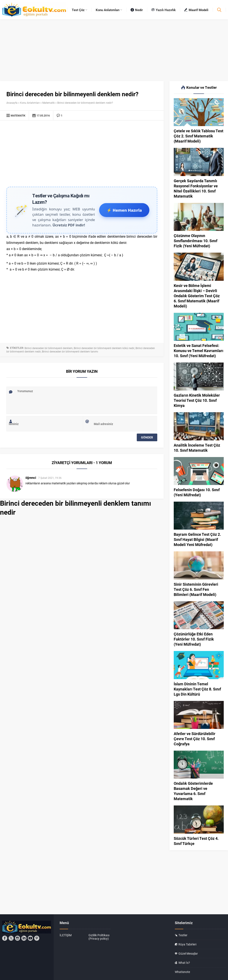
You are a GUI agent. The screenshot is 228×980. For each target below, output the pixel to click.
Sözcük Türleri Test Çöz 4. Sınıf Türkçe (196, 841)
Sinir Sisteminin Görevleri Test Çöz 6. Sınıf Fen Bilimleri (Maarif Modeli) (196, 589)
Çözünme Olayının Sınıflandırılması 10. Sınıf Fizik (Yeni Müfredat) (196, 241)
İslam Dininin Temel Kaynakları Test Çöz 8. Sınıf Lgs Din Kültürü (197, 689)
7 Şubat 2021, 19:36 (50, 478)
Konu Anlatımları (30, 103)
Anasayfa (12, 103)
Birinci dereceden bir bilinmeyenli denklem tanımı (70, 351)
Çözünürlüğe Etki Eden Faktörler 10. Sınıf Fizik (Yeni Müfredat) (194, 639)
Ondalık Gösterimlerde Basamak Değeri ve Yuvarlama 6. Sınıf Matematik (193, 791)
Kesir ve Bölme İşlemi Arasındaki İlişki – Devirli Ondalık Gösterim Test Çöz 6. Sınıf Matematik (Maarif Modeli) (197, 296)
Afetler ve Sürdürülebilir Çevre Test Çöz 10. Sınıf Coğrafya (195, 739)
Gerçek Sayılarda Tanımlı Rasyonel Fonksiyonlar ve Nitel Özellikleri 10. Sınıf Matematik (196, 188)
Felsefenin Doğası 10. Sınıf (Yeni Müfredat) (197, 492)
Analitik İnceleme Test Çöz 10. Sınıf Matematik (197, 448)
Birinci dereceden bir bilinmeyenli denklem (49, 348)
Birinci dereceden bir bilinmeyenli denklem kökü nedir (104, 348)
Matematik (49, 103)
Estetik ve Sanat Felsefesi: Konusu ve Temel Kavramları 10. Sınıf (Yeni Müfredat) (199, 351)
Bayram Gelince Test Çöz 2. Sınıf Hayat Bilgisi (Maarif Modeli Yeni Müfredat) (197, 539)
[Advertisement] (82, 155)
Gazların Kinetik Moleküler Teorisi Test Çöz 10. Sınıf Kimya (197, 400)
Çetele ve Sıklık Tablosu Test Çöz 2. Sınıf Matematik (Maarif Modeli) (199, 136)
